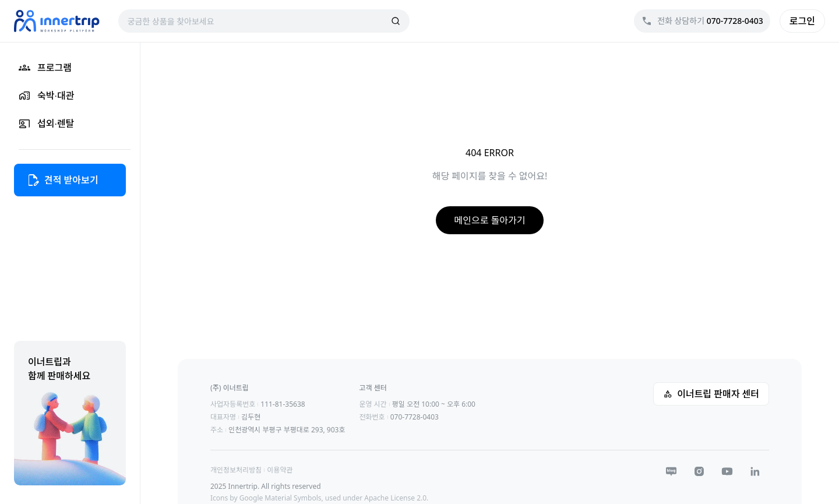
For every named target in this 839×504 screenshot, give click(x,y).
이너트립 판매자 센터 (711, 394)
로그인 (802, 21)
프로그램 (45, 68)
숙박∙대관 (46, 96)
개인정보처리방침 (236, 470)
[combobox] (257, 21)
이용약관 (280, 470)
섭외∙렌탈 (46, 124)
